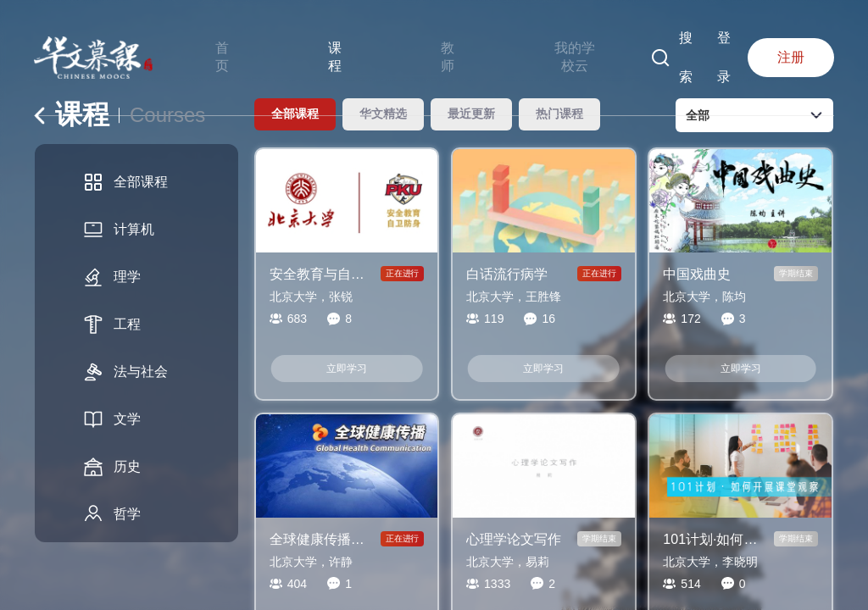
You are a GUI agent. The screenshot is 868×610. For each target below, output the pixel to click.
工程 (112, 324)
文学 (112, 419)
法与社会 (125, 372)
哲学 (112, 514)
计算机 (119, 230)
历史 (112, 467)
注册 (791, 57)
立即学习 (347, 369)
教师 (448, 57)
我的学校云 (575, 57)
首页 (222, 57)
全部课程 (125, 182)
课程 (335, 57)
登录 (724, 57)
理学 (112, 277)
